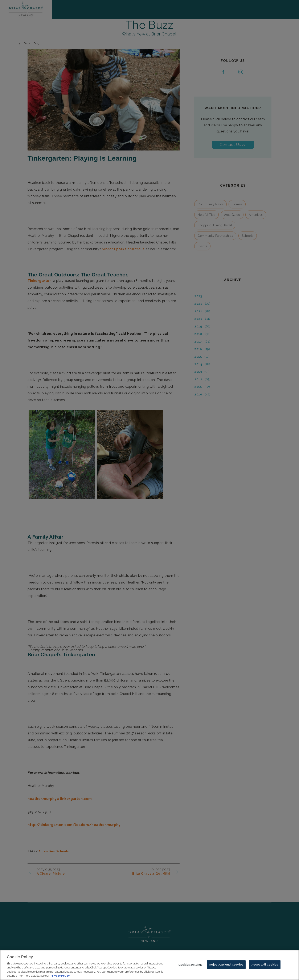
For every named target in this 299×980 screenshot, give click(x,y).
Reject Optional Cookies (226, 966)
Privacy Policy (60, 977)
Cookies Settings (190, 966)
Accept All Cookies (265, 966)
